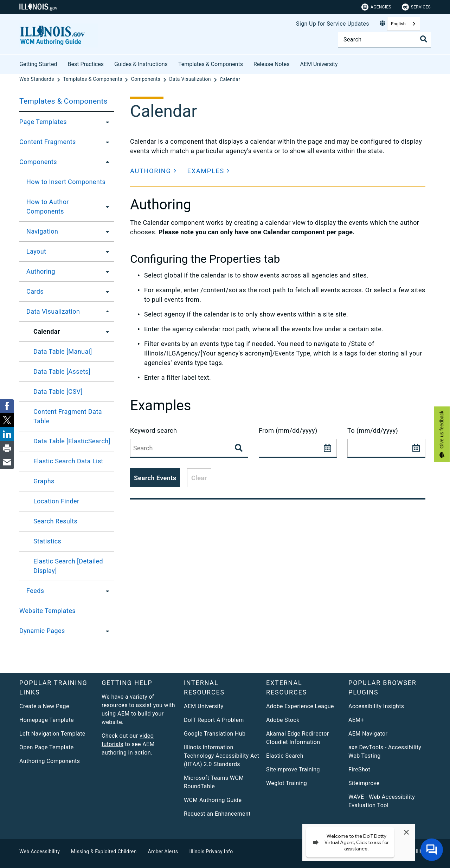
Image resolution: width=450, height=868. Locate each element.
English (398, 24)
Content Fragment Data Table (68, 416)
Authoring (41, 271)
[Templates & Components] (93, 79)
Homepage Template (47, 720)
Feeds (35, 591)
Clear (199, 478)
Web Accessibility (40, 851)
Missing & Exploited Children (104, 851)
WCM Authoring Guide (213, 800)
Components (38, 162)
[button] (153, 171)
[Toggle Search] (424, 39)
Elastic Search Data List (68, 461)
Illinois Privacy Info (211, 851)
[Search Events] (239, 448)
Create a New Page (44, 706)
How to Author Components (48, 207)
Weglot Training (287, 783)
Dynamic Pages (42, 631)
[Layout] (105, 252)
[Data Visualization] (191, 79)
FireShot (359, 769)
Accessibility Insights (376, 706)
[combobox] (404, 24)
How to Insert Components (66, 182)
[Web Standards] (37, 79)
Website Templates (47, 611)
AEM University (319, 64)
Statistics (47, 541)
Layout (36, 251)
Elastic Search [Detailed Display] (68, 566)
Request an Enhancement (217, 814)
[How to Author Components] (106, 207)
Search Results (55, 521)
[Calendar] (230, 79)
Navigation (42, 231)
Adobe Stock (283, 720)
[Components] (146, 79)
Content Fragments (48, 142)
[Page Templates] (105, 122)
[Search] (384, 40)
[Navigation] (105, 231)
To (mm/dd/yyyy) (373, 430)
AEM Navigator (368, 734)
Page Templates (43, 122)
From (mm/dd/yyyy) (288, 430)
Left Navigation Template (52, 734)
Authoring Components (50, 761)
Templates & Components (211, 64)
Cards (35, 291)
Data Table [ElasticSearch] (72, 441)
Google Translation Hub (215, 734)
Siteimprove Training (293, 769)
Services (416, 7)
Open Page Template (47, 747)
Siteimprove (364, 783)
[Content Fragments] (105, 142)
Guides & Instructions (141, 64)
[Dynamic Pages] (105, 631)
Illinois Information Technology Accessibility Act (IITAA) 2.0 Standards (221, 756)
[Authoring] (105, 272)
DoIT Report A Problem (214, 720)
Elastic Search (285, 756)
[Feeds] (105, 591)
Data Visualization (53, 311)
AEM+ (356, 720)
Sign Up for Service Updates (333, 24)
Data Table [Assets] (62, 371)
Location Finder (56, 501)
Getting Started (38, 64)
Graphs (44, 481)
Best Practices (86, 64)
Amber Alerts (163, 851)
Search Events (155, 478)
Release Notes (272, 64)
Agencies (376, 7)
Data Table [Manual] (63, 351)
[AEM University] (343, 63)
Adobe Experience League (300, 706)
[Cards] (105, 292)
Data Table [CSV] (58, 391)
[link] (7, 406)
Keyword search (153, 430)
